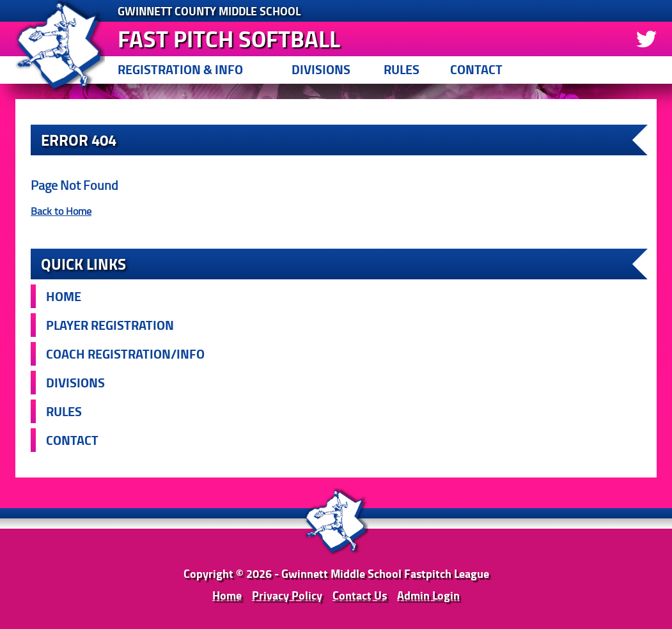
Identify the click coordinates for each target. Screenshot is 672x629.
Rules (402, 69)
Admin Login (428, 595)
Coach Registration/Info (125, 354)
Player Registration (110, 325)
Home (64, 296)
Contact (476, 69)
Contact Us (360, 595)
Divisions (321, 69)
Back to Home (61, 211)
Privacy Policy (287, 595)
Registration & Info (180, 69)
